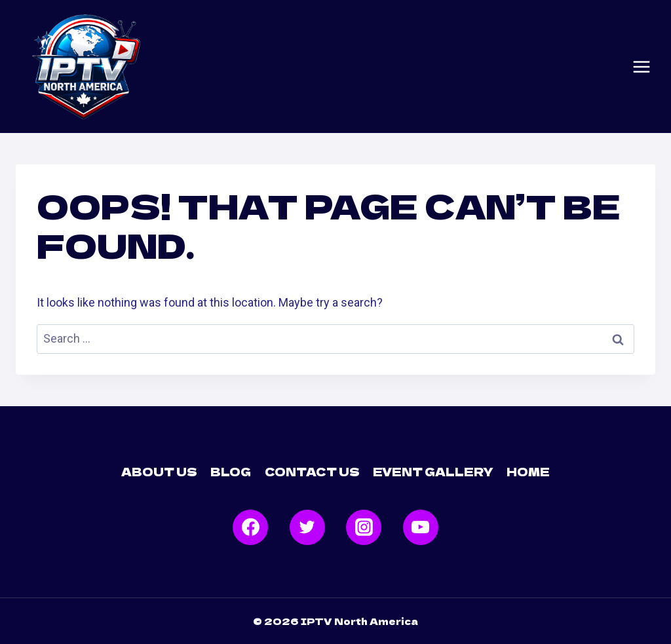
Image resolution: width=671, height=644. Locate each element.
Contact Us (312, 471)
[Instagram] (364, 527)
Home (528, 471)
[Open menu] (642, 67)
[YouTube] (421, 527)
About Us (159, 471)
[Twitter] (307, 527)
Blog (231, 471)
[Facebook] (250, 527)
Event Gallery (433, 471)
